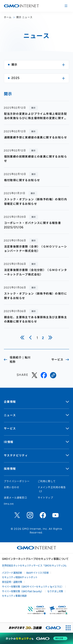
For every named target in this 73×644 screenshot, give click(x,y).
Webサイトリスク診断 (38, 573)
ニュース (36, 415)
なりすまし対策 (55, 591)
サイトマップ (45, 498)
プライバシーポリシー (17, 481)
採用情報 (36, 469)
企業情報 (36, 402)
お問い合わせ (12, 487)
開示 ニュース (24, 17)
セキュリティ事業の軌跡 (14, 596)
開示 (15, 65)
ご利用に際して (47, 481)
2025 (16, 78)
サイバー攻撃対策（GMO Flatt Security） (23, 591)
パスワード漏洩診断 (12, 573)
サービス (36, 429)
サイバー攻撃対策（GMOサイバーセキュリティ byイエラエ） (33, 587)
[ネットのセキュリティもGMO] (36, 638)
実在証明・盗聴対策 (12, 582)
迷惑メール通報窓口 (15, 498)
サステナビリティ (36, 456)
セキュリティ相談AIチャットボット (20, 577)
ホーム (8, 17)
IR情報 (36, 442)
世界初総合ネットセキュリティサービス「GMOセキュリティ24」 (35, 565)
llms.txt (9, 504)
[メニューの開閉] (66, 6)
